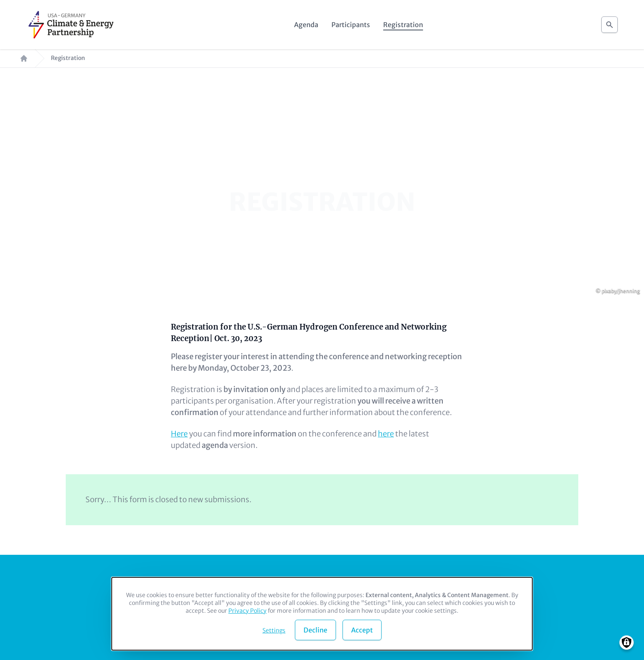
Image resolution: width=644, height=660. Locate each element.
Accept (362, 630)
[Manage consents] (627, 643)
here (386, 434)
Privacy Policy (247, 611)
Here (179, 434)
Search (609, 22)
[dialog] (322, 614)
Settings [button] (274, 630)
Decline (315, 630)
